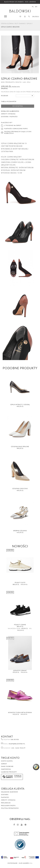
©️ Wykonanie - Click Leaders (18, 863)
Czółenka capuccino (20, 489)
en (36, 7)
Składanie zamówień (9, 792)
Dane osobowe (7, 766)
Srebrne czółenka (20, 531)
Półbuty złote (20, 583)
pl (33, 7)
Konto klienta (7, 761)
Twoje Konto (10, 758)
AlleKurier (18, 777)
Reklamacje (6, 803)
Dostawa (5, 795)
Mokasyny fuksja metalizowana (20, 713)
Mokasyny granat (20, 671)
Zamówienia (6, 769)
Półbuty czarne (20, 625)
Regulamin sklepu (8, 806)
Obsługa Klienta (13, 789)
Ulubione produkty (9, 772)
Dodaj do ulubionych (10, 111)
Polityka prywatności (10, 808)
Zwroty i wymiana (8, 800)
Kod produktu (8, 82)
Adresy (4, 764)
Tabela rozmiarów (9, 102)
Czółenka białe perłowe (20, 447)
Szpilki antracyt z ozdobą (20, 405)
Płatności (5, 797)
